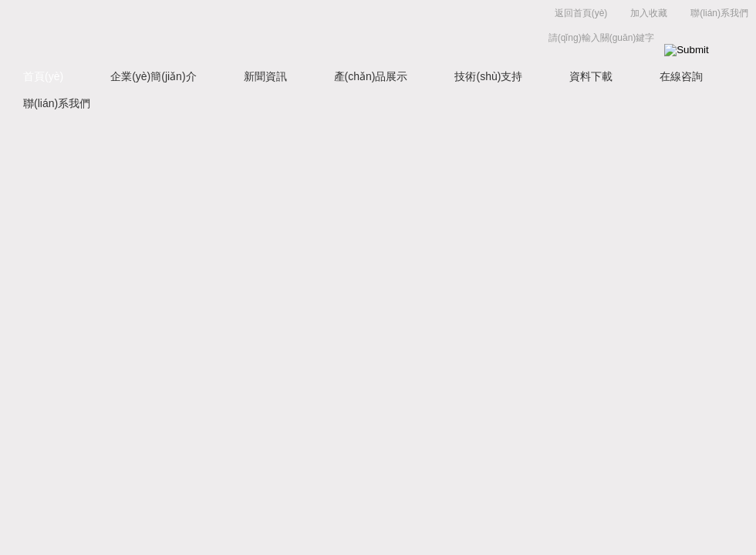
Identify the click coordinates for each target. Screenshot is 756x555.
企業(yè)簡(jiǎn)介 (153, 76)
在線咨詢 (681, 76)
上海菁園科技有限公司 (239, 29)
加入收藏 (649, 13)
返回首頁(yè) (581, 13)
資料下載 (591, 76)
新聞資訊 (265, 76)
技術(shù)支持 (488, 76)
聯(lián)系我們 (719, 13)
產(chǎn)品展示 (371, 76)
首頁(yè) (43, 76)
